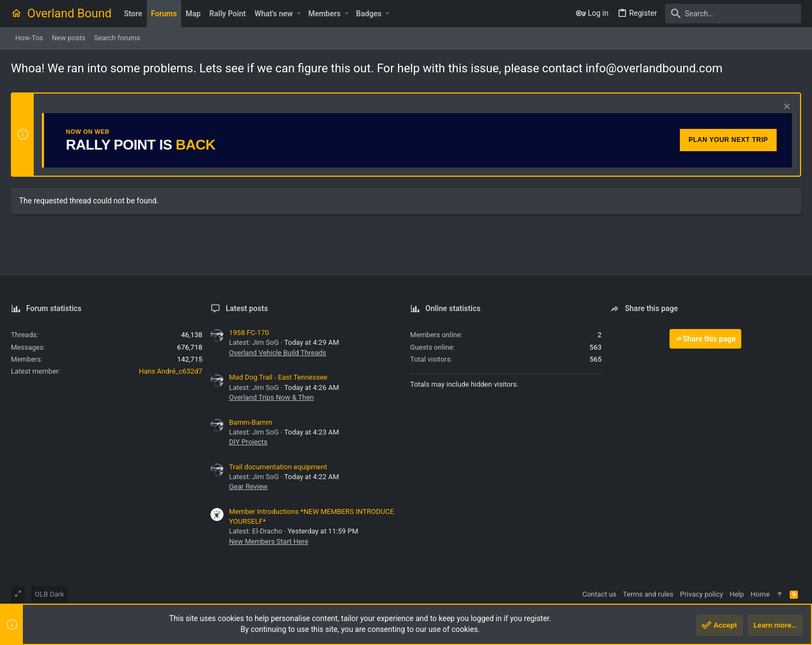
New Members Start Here (269, 541)
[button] (298, 14)
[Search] (733, 14)
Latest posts (247, 308)
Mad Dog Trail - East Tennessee (278, 377)
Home (760, 594)
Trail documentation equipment (278, 467)
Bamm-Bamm (251, 422)
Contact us (600, 594)
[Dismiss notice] (786, 107)
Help (737, 594)
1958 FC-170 (249, 333)
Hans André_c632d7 (171, 371)
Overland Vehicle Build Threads (278, 353)
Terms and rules (648, 594)
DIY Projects (248, 442)
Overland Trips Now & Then (271, 397)
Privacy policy (701, 594)
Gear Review (248, 486)
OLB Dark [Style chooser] (49, 594)
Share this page (705, 339)
